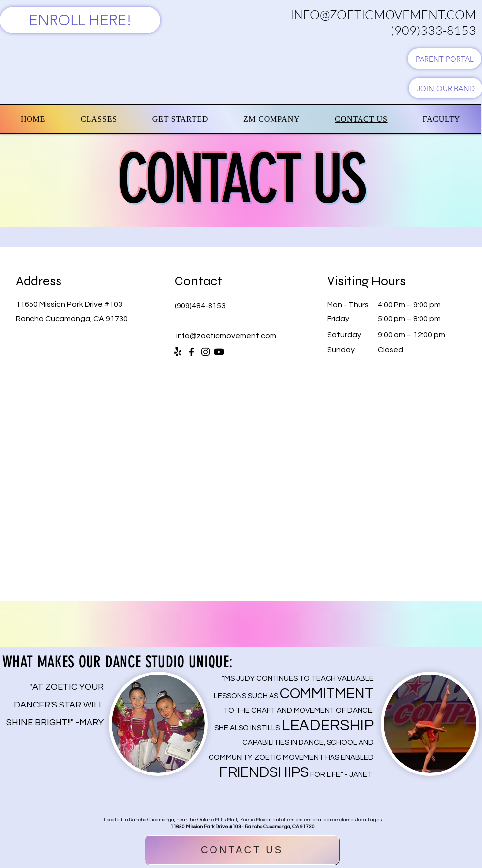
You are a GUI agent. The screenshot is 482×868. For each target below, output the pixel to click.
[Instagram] (205, 352)
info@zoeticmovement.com (226, 336)
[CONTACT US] (242, 850)
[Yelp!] (178, 352)
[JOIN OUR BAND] (445, 88)
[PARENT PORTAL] (444, 59)
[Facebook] (192, 352)
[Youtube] (219, 352)
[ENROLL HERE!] (80, 20)
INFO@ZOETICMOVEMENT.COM (383, 15)
